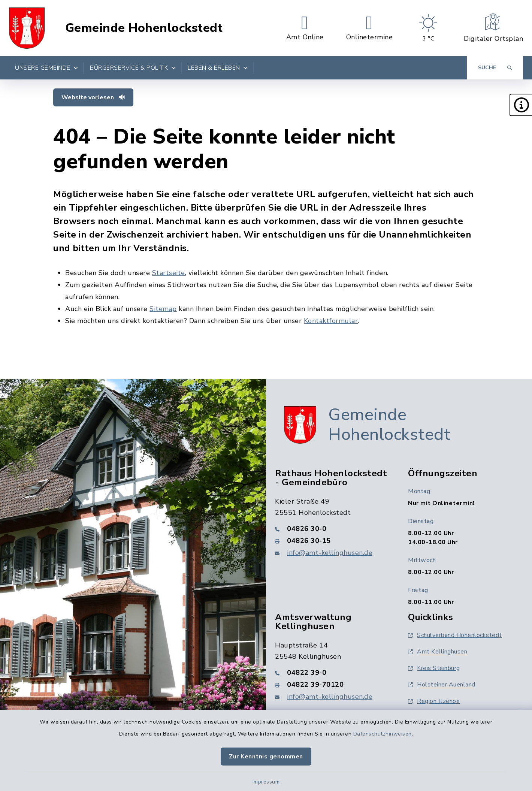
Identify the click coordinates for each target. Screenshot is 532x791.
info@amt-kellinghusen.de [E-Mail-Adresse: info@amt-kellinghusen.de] (330, 553)
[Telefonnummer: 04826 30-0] (332, 529)
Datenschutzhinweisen (383, 734)
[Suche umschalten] (495, 68)
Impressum (266, 782)
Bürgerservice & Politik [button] (133, 68)
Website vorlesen (93, 97)
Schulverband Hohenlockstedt (455, 635)
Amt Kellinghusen (438, 652)
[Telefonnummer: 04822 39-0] (332, 673)
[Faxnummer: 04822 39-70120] (332, 685)
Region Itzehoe (434, 701)
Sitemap (163, 309)
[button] (521, 105)
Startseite (169, 273)
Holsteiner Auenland (442, 685)
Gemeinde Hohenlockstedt (144, 28)
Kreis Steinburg (434, 668)
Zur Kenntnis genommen (266, 757)
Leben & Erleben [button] (218, 68)
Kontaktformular (331, 321)
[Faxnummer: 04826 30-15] (332, 541)
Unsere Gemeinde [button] (46, 68)
